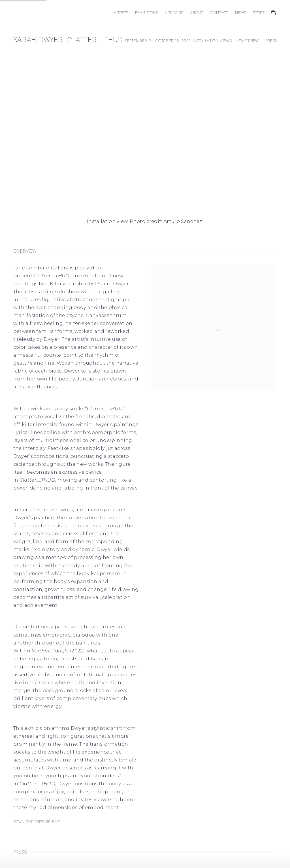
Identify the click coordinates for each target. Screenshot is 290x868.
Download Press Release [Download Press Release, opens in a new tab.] (37, 822)
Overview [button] (249, 41)
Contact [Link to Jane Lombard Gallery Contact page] (219, 13)
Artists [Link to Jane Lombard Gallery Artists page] (121, 13)
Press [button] (271, 41)
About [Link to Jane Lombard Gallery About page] (197, 13)
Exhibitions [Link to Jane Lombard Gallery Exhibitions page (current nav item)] (147, 13)
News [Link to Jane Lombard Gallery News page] (240, 13)
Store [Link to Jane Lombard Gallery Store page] (259, 13)
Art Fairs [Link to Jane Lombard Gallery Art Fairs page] (174, 13)
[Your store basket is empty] (273, 13)
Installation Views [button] (212, 41)
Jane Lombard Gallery (50, 13)
